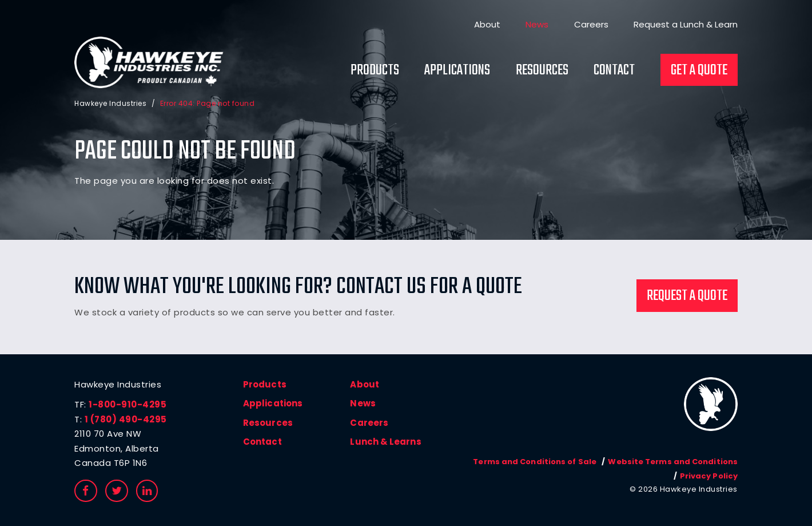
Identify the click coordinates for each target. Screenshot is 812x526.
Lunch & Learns (385, 442)
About (487, 24)
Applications (457, 70)
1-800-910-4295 (128, 404)
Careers (591, 24)
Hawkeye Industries (110, 103)
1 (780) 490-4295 (126, 419)
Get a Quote (699, 70)
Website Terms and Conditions (674, 462)
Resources (542, 70)
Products (375, 70)
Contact (614, 70)
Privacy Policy (709, 476)
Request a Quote (687, 296)
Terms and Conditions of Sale (537, 462)
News (537, 24)
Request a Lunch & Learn (686, 24)
